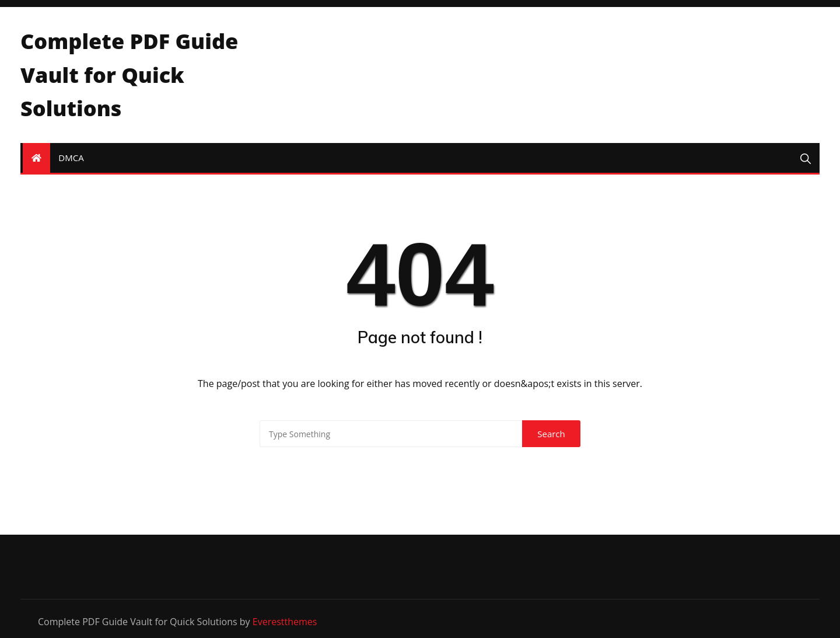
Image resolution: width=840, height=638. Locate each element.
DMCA (71, 158)
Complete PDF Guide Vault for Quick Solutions (129, 75)
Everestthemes (285, 622)
